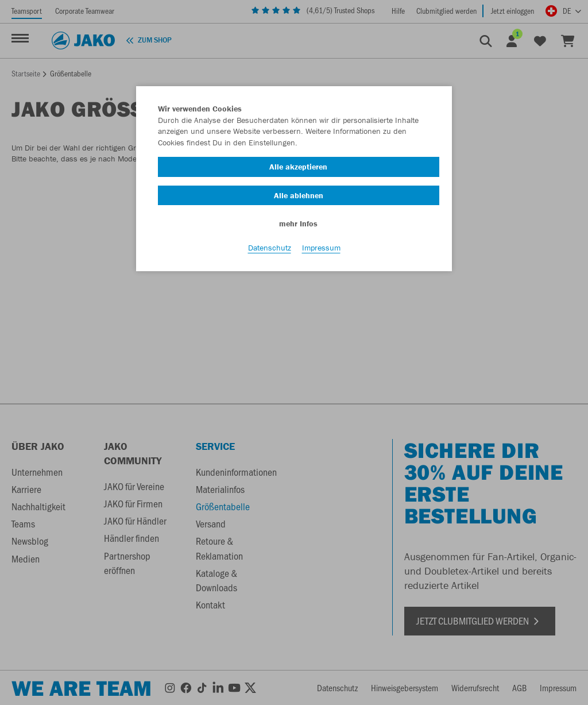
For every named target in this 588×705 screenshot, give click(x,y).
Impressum (321, 248)
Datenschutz (270, 248)
